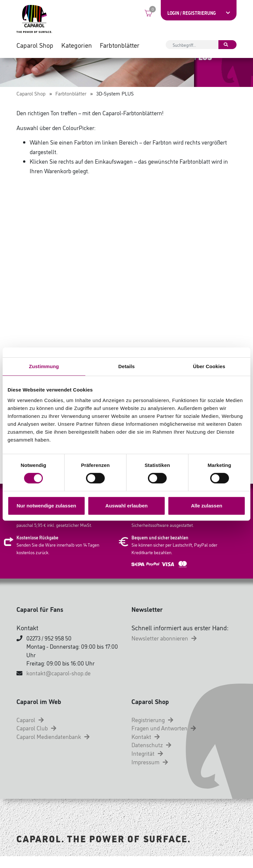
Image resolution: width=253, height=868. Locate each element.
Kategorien (77, 46)
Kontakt (146, 748)
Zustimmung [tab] (44, 366)
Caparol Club (36, 740)
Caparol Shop (35, 46)
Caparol (30, 731)
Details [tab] (126, 366)
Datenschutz (151, 756)
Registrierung (152, 731)
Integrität (147, 765)
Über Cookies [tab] (209, 366)
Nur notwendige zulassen (46, 506)
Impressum (150, 773)
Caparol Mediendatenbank (53, 748)
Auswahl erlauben (126, 506)
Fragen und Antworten (164, 740)
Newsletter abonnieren (164, 650)
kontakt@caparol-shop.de (58, 685)
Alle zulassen (207, 506)
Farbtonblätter (120, 46)
